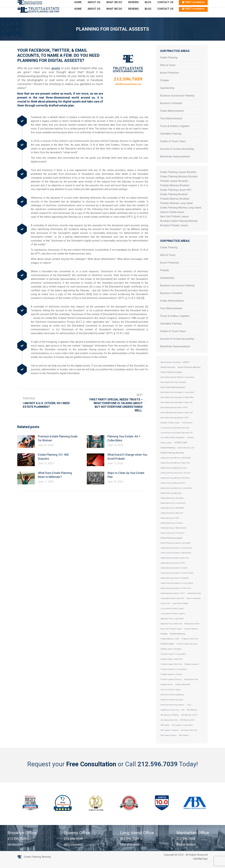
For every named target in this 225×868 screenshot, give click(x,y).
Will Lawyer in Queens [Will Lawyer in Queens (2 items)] (170, 736)
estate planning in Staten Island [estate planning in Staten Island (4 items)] (173, 534)
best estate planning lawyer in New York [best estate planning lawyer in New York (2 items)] (177, 408)
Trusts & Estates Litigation (175, 132)
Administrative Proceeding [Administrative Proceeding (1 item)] (171, 368)
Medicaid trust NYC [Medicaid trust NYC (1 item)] (192, 629)
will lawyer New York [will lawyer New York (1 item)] (189, 736)
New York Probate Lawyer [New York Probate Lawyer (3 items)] (171, 635)
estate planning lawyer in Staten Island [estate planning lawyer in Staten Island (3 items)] (177, 579)
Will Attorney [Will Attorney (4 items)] (192, 716)
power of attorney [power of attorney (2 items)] (191, 635)
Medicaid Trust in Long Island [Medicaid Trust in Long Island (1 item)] (172, 624)
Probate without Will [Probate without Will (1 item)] (183, 690)
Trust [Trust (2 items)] (189, 711)
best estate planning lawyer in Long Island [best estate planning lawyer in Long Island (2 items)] (177, 398)
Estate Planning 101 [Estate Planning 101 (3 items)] (186, 454)
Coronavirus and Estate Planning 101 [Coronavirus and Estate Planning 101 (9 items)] (177, 438)
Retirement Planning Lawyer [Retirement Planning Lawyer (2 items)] (172, 705)
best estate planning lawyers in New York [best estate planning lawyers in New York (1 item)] (177, 418)
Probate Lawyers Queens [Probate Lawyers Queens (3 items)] (171, 685)
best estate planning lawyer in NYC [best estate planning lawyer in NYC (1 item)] (174, 413)
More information (73, 850)
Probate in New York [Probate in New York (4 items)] (190, 645)
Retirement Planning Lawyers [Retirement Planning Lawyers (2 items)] (172, 711)
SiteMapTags (200, 864)
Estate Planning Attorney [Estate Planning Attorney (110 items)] (172, 458)
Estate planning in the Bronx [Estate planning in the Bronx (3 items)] (173, 539)
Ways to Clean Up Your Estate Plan (126, 481)
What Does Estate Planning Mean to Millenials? (55, 481)
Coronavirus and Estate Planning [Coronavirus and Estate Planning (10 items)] (175, 433)
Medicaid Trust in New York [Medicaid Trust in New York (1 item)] (171, 629)
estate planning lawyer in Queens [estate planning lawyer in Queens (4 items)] (174, 574)
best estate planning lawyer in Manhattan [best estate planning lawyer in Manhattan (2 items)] (177, 403)
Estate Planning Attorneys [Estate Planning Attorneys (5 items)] (171, 499)
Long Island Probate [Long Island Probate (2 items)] (180, 609)
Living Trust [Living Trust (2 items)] (165, 609)
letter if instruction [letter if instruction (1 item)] (194, 604)
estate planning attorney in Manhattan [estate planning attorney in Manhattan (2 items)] (176, 464)
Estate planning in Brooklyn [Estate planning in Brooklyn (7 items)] (172, 504)
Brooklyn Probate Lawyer (174, 231)
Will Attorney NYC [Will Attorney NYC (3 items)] (187, 726)
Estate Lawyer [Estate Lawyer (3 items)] (166, 448)
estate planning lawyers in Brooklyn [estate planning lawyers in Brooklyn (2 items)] (175, 584)
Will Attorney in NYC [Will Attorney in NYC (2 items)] (189, 721)
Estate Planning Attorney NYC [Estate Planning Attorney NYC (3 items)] (173, 489)
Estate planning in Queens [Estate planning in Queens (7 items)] (172, 529)
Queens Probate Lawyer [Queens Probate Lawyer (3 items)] (171, 695)
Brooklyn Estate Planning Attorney (179, 227)
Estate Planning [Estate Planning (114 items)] (168, 453)
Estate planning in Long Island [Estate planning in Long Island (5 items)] (173, 509)
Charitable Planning (171, 139)
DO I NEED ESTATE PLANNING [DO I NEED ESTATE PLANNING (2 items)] (173, 443)
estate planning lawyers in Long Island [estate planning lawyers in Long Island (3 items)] (177, 589)
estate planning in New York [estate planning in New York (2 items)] (172, 519)
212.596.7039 (25, 3)
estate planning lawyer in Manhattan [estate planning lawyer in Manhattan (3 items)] (176, 559)
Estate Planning (169, 63)
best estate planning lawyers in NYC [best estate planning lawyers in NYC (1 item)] (175, 423)
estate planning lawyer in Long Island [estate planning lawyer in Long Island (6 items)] (176, 554)
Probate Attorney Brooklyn (175, 191)
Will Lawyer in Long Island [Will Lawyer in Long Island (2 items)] (182, 731)
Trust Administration (171, 124)
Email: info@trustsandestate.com (55, 3)
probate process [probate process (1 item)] (167, 690)
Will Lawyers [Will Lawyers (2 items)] (184, 741)
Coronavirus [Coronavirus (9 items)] (187, 428)
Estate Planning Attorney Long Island (181, 213)
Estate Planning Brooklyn (174, 200)
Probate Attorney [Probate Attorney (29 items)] (178, 639)
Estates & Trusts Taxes (173, 147)
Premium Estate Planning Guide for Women (58, 444)
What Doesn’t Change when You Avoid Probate (127, 462)
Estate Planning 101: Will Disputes (53, 462)
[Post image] (26, 447)
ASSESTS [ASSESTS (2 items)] (186, 368)
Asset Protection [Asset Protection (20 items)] (168, 373)
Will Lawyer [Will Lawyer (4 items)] (165, 731)
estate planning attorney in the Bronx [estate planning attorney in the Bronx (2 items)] (175, 484)
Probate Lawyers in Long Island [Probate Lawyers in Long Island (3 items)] (174, 675)
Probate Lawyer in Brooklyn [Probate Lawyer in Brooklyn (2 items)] (171, 655)
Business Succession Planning (177, 101)
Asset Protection (170, 78)
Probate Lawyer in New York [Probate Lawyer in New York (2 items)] (172, 665)
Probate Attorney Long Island (176, 209)
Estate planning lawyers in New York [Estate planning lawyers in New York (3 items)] (176, 594)
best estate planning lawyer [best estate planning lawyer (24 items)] (173, 393)
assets (56, 74)
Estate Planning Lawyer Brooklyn (178, 178)
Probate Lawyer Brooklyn (174, 187)
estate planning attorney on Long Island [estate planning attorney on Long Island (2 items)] (176, 494)
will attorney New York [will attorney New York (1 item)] (169, 726)
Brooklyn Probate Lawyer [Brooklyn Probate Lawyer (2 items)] (170, 428)
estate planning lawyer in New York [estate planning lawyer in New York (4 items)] (175, 564)
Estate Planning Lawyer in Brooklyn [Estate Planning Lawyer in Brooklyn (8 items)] (176, 549)
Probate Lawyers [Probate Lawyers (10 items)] (192, 670)
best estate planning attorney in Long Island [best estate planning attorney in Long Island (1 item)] (177, 383)
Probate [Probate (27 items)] (164, 639)
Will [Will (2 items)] (183, 716)
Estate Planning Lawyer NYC (176, 196)
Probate (165, 86)
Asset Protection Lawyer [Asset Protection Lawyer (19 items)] (171, 378)
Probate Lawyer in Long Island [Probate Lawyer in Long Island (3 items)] (173, 660)
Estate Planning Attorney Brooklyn (179, 182)
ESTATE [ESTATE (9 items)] (190, 443)
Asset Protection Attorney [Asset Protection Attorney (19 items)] (189, 373)
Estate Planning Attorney (37, 863)
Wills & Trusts (168, 71)
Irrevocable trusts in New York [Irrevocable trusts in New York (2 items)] (172, 604)
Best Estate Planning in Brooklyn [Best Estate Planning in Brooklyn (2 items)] (173, 388)
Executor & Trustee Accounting (177, 155)
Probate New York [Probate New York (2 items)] (191, 685)
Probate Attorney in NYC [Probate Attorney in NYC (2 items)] (170, 645)
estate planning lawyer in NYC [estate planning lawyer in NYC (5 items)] (173, 569)
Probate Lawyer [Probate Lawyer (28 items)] (167, 649)
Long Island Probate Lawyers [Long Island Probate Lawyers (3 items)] (173, 619)
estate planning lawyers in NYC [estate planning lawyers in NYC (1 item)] (173, 599)
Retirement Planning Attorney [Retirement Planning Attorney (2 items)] (172, 700)
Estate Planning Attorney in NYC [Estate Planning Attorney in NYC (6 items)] (174, 474)
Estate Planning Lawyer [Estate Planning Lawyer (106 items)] (171, 544)
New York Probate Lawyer (174, 222)
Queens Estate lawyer (172, 218)
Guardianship (167, 94)
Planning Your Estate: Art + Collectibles (124, 444)
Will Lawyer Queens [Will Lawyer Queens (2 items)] (169, 741)
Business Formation (171, 109)
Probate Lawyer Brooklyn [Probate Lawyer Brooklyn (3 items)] (187, 650)
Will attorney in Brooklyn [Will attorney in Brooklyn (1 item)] (170, 721)
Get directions (15, 850)
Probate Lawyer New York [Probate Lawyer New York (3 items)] (171, 670)
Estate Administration (172, 117)
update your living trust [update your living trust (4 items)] (170, 716)
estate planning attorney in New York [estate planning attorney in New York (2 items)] (175, 469)
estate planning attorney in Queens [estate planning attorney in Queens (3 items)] (176, 479)
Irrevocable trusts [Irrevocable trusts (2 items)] (194, 599)
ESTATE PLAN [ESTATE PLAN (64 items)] (181, 448)
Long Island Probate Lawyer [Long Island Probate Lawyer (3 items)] (172, 614)
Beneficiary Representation (175, 162)
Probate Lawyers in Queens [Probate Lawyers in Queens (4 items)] (172, 680)
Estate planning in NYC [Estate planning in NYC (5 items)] (170, 524)
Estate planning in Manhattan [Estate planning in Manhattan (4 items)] (172, 514)
